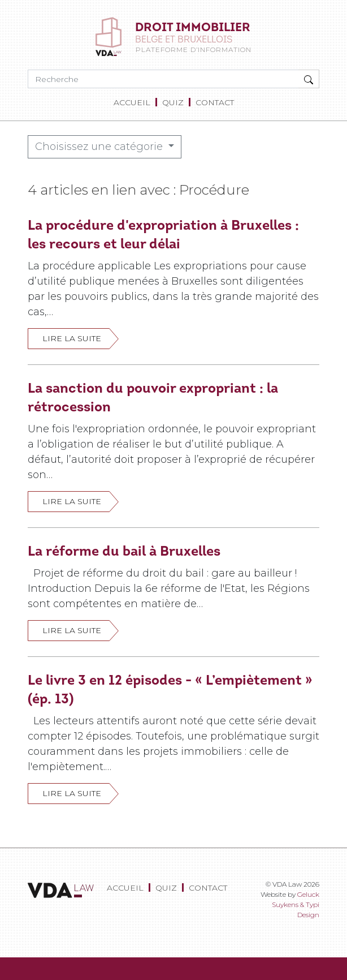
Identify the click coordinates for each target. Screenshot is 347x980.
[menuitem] (134, 103)
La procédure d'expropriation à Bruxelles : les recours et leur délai (163, 234)
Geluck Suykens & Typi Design (296, 904)
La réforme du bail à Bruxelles (124, 551)
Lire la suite (72, 338)
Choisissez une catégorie (100, 147)
